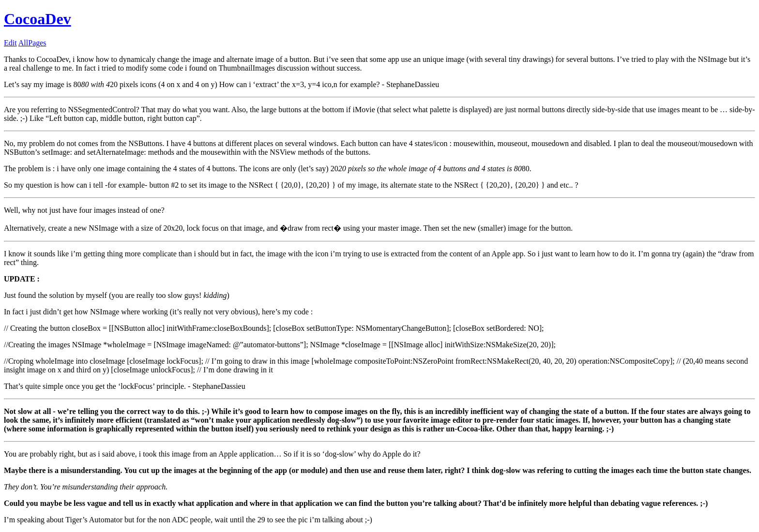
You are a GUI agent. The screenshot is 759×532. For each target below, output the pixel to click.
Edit (10, 43)
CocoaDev (38, 19)
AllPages (32, 43)
